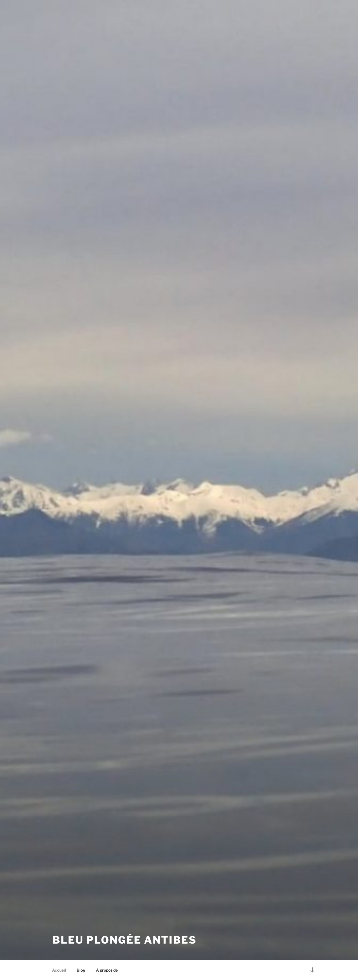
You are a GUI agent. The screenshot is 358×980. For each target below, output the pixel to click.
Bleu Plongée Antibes (125, 940)
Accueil (59, 970)
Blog (81, 970)
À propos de (107, 970)
